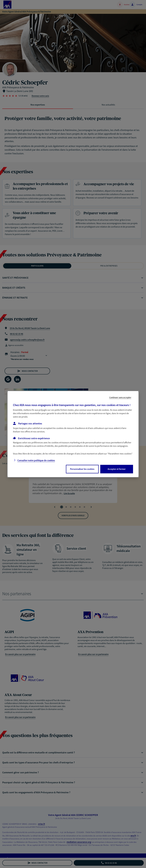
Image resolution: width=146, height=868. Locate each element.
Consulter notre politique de (36, 460)
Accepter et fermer (117, 469)
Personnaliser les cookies (82, 469)
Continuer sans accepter (120, 397)
